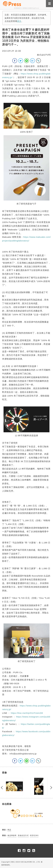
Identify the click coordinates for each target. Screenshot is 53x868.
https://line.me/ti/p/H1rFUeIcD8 (27, 713)
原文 (19, 21)
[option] (14, 787)
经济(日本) (34, 835)
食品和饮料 (12, 835)
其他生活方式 (23, 835)
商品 (9, 830)
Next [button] (51, 788)
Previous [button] (3, 788)
